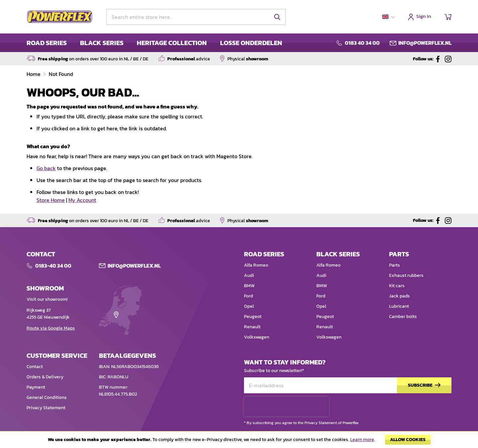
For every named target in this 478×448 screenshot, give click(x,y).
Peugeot (253, 317)
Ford (248, 296)
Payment (36, 387)
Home (34, 74)
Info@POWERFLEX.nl (134, 266)
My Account (82, 200)
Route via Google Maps (51, 328)
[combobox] (196, 17)
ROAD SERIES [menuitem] (47, 43)
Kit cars (397, 286)
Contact (35, 367)
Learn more (362, 440)
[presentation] (286, 407)
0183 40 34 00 (362, 43)
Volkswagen (257, 337)
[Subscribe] (424, 385)
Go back (46, 168)
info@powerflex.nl (425, 43)
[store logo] (60, 17)
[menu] (154, 43)
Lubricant (399, 306)
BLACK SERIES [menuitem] (102, 43)
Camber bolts (403, 317)
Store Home (51, 200)
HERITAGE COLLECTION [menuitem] (172, 43)
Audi (249, 275)
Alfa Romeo (256, 265)
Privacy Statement (46, 408)
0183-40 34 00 (53, 266)
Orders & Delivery (45, 377)
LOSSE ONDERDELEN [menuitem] (251, 43)
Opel (249, 306)
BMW (249, 286)
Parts (395, 265)
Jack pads (399, 296)
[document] (239, 441)
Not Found (61, 74)
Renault (252, 327)
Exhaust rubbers (406, 275)
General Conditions (47, 397)
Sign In (424, 17)
